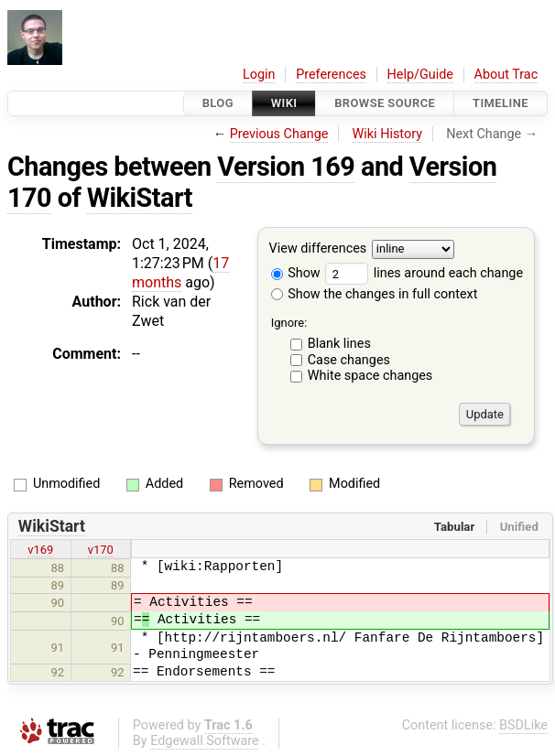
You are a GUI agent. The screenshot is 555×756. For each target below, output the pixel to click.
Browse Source (385, 103)
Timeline (501, 103)
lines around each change (424, 273)
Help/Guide (420, 75)
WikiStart (140, 198)
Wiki (284, 103)
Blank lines (339, 344)
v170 (101, 550)
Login (259, 75)
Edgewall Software (205, 741)
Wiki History (387, 134)
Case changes (349, 360)
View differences (318, 249)
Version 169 (286, 167)
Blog (218, 103)
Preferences (331, 75)
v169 (40, 550)
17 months (180, 273)
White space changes (370, 376)
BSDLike (523, 725)
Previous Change (279, 134)
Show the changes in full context (375, 294)
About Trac (506, 75)
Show (296, 273)
